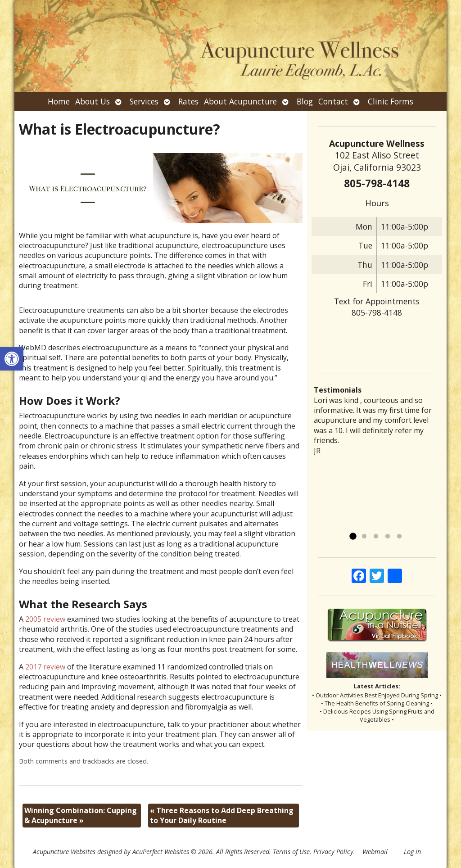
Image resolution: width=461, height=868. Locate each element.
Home (59, 101)
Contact (333, 101)
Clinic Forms (391, 101)
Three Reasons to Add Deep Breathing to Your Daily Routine (222, 815)
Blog (305, 101)
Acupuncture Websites (64, 852)
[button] (12, 359)
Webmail (375, 852)
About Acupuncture (240, 101)
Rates (188, 101)
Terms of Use (291, 852)
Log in (412, 852)
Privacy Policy (333, 852)
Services (144, 101)
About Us (93, 101)
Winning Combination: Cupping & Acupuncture (81, 815)
